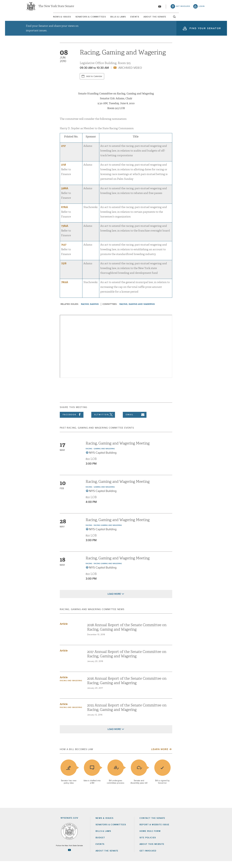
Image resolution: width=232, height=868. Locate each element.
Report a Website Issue (154, 831)
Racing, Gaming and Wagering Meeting (118, 450)
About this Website (152, 851)
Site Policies (148, 844)
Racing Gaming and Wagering (108, 532)
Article (64, 631)
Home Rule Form (150, 838)
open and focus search (203, 20)
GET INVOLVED (148, 858)
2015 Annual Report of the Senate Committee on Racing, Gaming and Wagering (127, 714)
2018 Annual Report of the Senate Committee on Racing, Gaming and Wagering (127, 634)
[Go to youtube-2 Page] (69, 857)
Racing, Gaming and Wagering (137, 311)
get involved (183, 7)
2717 (63, 153)
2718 (63, 172)
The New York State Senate (56, 7)
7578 (64, 270)
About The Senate (177, 19)
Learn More (160, 756)
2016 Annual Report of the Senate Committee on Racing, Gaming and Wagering (127, 687)
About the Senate (107, 858)
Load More (114, 601)
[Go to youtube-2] (160, 8)
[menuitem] (34, 19)
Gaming (94, 311)
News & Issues (34, 19)
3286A (65, 195)
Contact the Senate (152, 825)
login (202, 7)
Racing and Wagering (71, 687)
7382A (65, 233)
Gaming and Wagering (104, 456)
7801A (65, 289)
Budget (100, 844)
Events (144, 19)
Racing (85, 311)
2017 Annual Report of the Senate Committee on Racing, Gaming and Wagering (127, 661)
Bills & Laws (115, 19)
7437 (64, 252)
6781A (65, 214)
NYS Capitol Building (103, 460)
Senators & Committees (75, 19)
